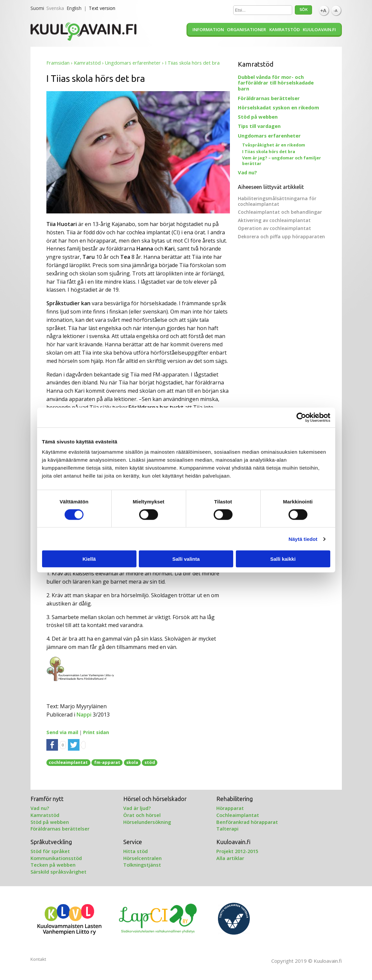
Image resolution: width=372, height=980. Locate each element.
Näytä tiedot (303, 539)
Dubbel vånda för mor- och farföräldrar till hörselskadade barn (276, 83)
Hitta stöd (135, 851)
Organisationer (246, 29)
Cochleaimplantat (238, 815)
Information (208, 29)
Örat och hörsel (142, 815)
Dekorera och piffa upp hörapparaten (281, 236)
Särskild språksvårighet (58, 872)
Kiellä (89, 559)
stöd (150, 762)
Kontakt (38, 959)
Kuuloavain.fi (319, 29)
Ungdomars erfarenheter (133, 63)
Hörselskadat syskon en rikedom (278, 107)
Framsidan (58, 63)
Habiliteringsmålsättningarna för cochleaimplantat (277, 201)
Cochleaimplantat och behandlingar (280, 212)
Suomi (37, 8)
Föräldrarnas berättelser (269, 98)
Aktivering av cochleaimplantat (274, 220)
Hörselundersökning (147, 822)
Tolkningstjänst (142, 865)
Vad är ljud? (137, 808)
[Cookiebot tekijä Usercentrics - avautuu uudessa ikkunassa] (301, 417)
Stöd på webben (258, 117)
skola (132, 762)
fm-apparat (107, 762)
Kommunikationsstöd (56, 858)
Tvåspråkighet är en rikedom (274, 145)
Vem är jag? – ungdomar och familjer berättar (282, 161)
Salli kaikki (283, 559)
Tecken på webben (53, 865)
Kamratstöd (285, 29)
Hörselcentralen (142, 858)
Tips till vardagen (259, 126)
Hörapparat (230, 808)
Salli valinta (186, 559)
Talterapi (227, 829)
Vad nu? (247, 172)
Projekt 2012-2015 (237, 851)
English (74, 8)
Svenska (55, 8)
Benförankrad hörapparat (247, 822)
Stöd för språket (50, 851)
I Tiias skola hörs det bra (269, 152)
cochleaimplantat (68, 762)
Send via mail (62, 732)
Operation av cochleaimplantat (274, 228)
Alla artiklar (230, 858)
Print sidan (96, 732)
